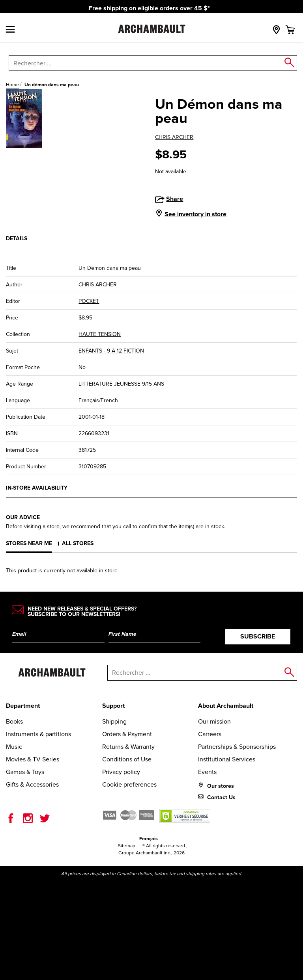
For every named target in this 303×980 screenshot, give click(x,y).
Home (12, 85)
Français (149, 839)
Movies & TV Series (33, 759)
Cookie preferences (129, 784)
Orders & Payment (127, 734)
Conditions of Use (127, 759)
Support (113, 706)
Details (17, 239)
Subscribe (258, 636)
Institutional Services (227, 759)
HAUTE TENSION (100, 334)
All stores (78, 543)
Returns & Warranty (128, 747)
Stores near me (29, 543)
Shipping (114, 721)
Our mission (214, 721)
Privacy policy (121, 772)
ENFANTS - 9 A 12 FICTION (111, 351)
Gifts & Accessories (32, 784)
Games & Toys (25, 772)
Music (14, 747)
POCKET (89, 301)
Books (14, 721)
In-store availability (37, 488)
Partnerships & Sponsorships (237, 747)
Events (207, 772)
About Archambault (226, 706)
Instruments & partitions (38, 734)
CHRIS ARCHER (174, 137)
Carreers (210, 734)
